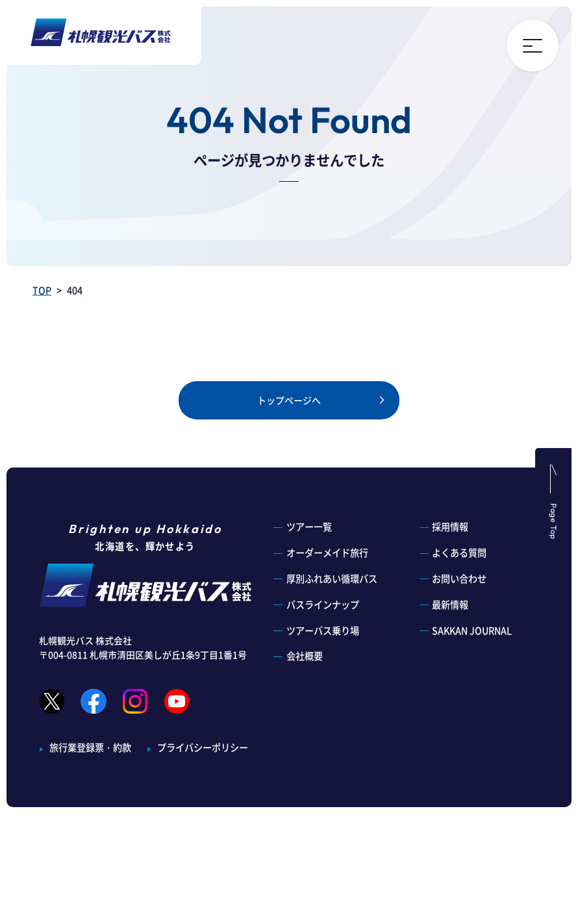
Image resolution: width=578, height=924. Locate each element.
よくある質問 (459, 553)
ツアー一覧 (309, 527)
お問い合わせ (459, 579)
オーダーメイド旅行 (327, 553)
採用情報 (450, 527)
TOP (42, 290)
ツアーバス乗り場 (323, 631)
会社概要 (305, 656)
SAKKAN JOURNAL (472, 631)
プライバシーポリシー (203, 747)
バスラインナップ (323, 605)
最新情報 (450, 605)
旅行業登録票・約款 (90, 747)
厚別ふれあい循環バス (332, 579)
